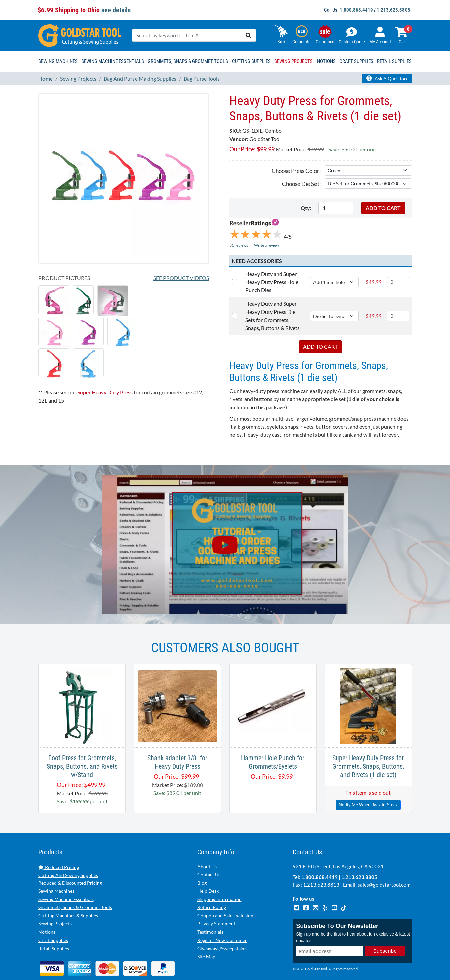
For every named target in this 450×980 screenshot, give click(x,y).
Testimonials (210, 910)
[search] (248, 35)
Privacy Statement (216, 902)
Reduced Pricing (59, 845)
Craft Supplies (53, 918)
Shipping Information (219, 877)
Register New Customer (222, 918)
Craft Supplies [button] (356, 61)
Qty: (306, 208)
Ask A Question (387, 78)
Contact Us (209, 853)
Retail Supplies (54, 927)
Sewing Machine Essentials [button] (113, 61)
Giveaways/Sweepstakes (222, 927)
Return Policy (212, 885)
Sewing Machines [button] (58, 61)
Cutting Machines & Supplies (68, 894)
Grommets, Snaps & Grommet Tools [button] (188, 61)
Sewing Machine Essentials (66, 877)
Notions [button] (326, 61)
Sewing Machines (56, 869)
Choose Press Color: (296, 171)
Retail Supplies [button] (394, 61)
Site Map (206, 935)
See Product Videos (181, 278)
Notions (47, 910)
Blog (202, 861)
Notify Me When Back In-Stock (368, 783)
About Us (207, 845)
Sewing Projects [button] (294, 61)
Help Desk (208, 869)
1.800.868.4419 (356, 10)
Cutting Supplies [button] (251, 61)
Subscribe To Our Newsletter (337, 904)
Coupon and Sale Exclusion (225, 894)
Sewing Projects (55, 902)
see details (116, 10)
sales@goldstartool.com (384, 863)
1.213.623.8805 (393, 10)
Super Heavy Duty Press (105, 392)
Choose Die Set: (301, 184)
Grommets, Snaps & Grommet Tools (75, 885)
